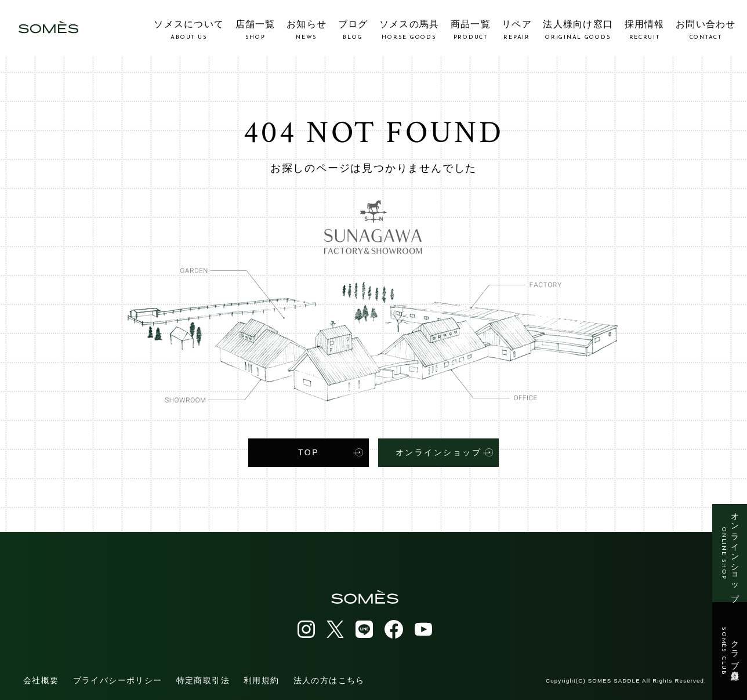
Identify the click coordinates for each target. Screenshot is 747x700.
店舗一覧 (255, 30)
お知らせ (307, 30)
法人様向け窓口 (578, 30)
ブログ (353, 30)
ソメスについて (189, 30)
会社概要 (41, 679)
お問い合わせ (706, 30)
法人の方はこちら (329, 679)
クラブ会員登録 (730, 651)
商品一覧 (471, 30)
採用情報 (645, 30)
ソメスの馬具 (409, 30)
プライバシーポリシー (118, 679)
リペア (517, 30)
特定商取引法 (203, 679)
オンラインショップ (730, 553)
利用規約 (262, 679)
